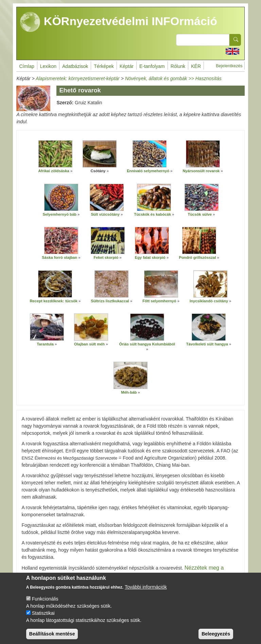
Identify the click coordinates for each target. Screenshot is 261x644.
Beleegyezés (216, 638)
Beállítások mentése (52, 638)
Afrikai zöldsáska (54, 171)
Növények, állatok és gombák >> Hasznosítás (173, 78)
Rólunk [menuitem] (178, 66)
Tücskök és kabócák (152, 214)
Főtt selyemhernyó (159, 301)
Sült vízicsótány (105, 214)
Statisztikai (43, 617)
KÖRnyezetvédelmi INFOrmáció (119, 22)
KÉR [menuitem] (196, 66)
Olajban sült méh (89, 344)
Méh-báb (129, 392)
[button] (55, 154)
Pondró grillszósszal (198, 257)
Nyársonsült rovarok (201, 171)
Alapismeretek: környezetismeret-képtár (78, 78)
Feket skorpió (106, 257)
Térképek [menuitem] (104, 66)
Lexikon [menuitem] (48, 66)
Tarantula (45, 344)
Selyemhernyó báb (60, 214)
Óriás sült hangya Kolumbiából (147, 344)
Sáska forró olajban (59, 257)
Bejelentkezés (229, 66)
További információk (146, 591)
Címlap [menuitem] (27, 66)
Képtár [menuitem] (127, 66)
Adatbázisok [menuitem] (75, 66)
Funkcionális (45, 603)
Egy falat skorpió (150, 257)
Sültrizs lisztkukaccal (110, 301)
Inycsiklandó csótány (209, 301)
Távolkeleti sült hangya (207, 344)
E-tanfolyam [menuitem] (152, 66)
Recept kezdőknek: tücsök (54, 301)
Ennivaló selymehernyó (148, 171)
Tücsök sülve (200, 214)
